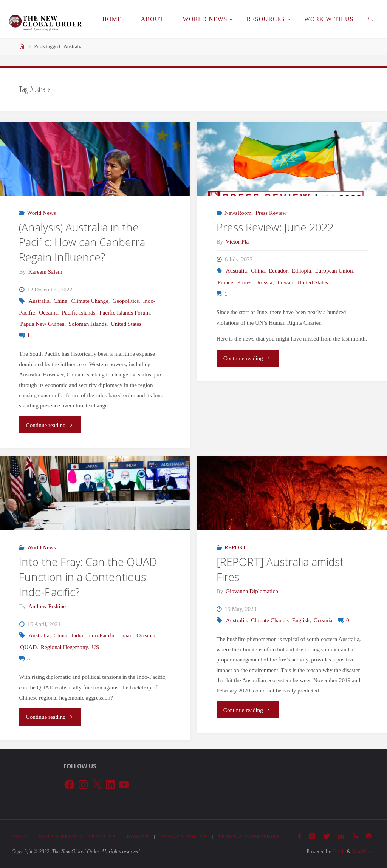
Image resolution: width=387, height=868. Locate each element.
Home (20, 837)
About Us (103, 837)
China (60, 301)
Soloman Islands (87, 324)
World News (42, 213)
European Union (334, 271)
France (225, 282)
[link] (371, 19)
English (301, 620)
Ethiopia (301, 271)
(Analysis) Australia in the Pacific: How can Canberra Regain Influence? (82, 242)
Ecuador (278, 271)
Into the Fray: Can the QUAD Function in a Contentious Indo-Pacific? (88, 577)
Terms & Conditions (252, 837)
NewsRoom (238, 213)
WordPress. (364, 852)
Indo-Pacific (101, 635)
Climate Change (90, 301)
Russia (265, 282)
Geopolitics (125, 301)
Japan (126, 635)
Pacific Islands (79, 312)
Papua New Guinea (42, 324)
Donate (140, 837)
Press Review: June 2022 (275, 227)
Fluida (338, 852)
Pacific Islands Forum (125, 312)
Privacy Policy (186, 837)
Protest (245, 282)
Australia (39, 301)
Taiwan (285, 282)
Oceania (48, 312)
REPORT (235, 547)
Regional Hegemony (64, 647)
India (77, 635)
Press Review (271, 213)
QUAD (28, 647)
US (95, 647)
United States (126, 324)
